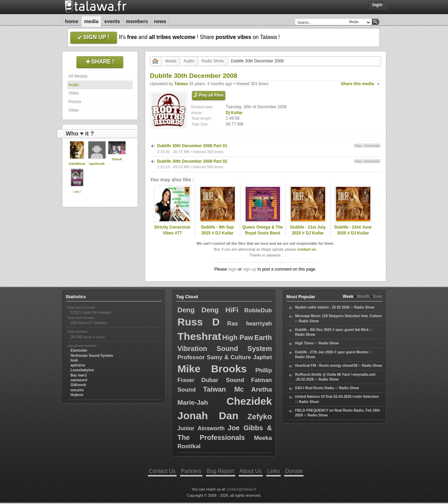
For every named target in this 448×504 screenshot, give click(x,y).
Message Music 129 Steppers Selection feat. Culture (339, 316)
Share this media (358, 84)
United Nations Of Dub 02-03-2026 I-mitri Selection (337, 397)
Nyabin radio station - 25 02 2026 (322, 307)
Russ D (199, 322)
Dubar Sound (223, 380)
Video (74, 93)
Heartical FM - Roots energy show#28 (326, 366)
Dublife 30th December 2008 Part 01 (192, 146)
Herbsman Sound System (92, 356)
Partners (191, 471)
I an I (77, 192)
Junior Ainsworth (201, 428)
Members (137, 21)
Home (72, 21)
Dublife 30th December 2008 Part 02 (192, 161)
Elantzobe (79, 350)
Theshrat (200, 336)
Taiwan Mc (223, 389)
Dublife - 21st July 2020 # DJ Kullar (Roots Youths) (308, 233)
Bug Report (221, 471)
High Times (305, 343)
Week (348, 296)
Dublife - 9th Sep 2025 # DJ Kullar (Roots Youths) (217, 233)
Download (372, 146)
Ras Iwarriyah (250, 324)
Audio (74, 85)
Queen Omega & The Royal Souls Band (262, 230)
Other (74, 110)
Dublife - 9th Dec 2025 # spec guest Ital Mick (332, 330)
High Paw (238, 337)
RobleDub (258, 310)
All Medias (78, 76)
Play (358, 146)
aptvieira (78, 365)
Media (91, 21)
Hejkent (77, 395)
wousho (77, 390)
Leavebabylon (82, 370)
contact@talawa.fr (241, 489)
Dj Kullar (234, 113)
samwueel (79, 380)
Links (273, 471)
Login (377, 5)
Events (112, 21)
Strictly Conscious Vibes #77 (172, 230)
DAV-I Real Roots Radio (315, 388)
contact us (307, 249)
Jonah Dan (208, 416)
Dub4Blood (77, 164)
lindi (74, 360)
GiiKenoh (78, 385)
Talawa (181, 84)
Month (364, 296)
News (160, 21)
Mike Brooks (212, 369)
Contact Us (162, 471)
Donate (294, 471)
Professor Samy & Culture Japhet (225, 357)
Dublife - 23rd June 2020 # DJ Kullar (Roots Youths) (353, 233)
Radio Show (213, 61)
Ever (378, 296)
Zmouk (117, 159)
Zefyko (260, 417)
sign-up (250, 269)
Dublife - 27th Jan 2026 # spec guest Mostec (332, 352)
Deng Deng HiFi (208, 310)
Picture (75, 102)
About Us (251, 471)
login (232, 269)
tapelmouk (97, 164)
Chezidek (249, 401)
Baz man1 (79, 375)
